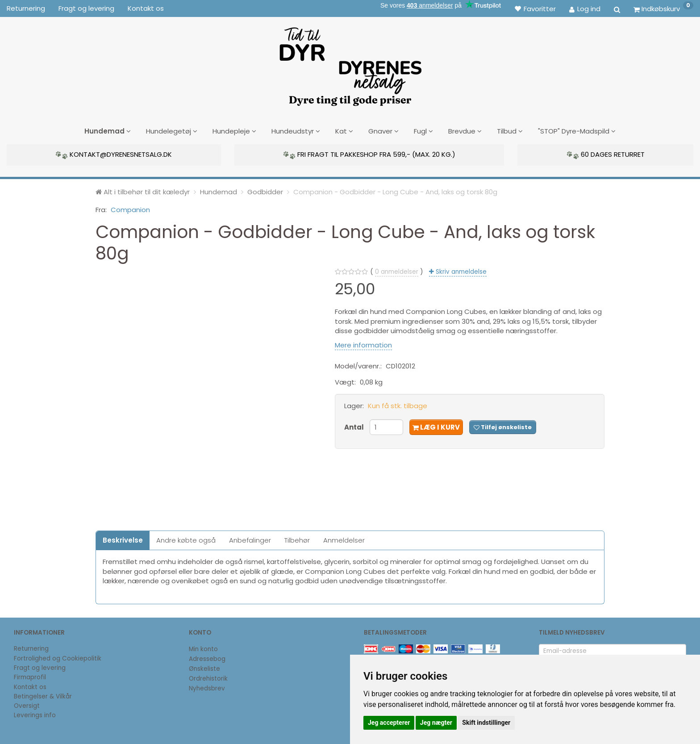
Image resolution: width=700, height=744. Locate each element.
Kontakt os (146, 8)
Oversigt (27, 705)
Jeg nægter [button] (436, 723)
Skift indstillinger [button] (486, 723)
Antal (355, 427)
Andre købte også (186, 540)
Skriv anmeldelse (460, 271)
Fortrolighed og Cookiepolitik (58, 658)
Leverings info (35, 715)
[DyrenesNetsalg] (350, 63)
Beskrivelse (123, 540)
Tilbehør (297, 540)
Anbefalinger (250, 540)
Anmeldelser (344, 540)
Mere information (363, 345)
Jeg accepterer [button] (389, 723)
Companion (130, 209)
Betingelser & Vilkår (43, 696)
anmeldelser (397, 271)
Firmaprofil (30, 677)
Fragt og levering (86, 8)
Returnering (26, 8)
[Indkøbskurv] (663, 8)
